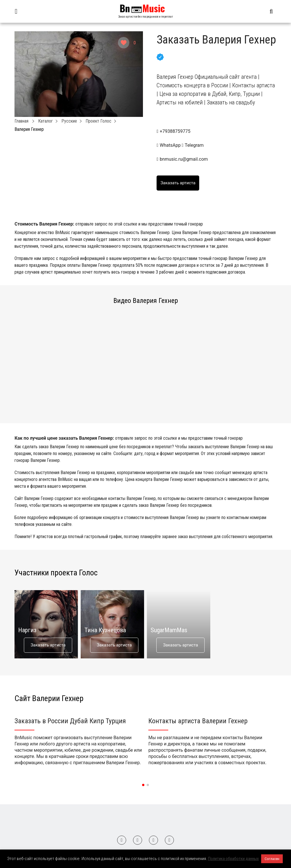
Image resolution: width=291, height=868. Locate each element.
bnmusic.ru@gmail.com (184, 159)
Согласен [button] (272, 859)
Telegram (193, 145)
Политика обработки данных (233, 859)
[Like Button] (124, 43)
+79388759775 (175, 131)
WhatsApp (169, 145)
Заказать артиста (48, 645)
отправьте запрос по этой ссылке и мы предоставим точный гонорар (139, 224)
